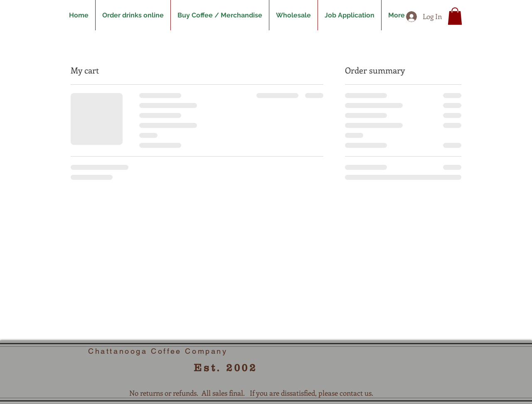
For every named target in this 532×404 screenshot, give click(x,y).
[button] (455, 16)
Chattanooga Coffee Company (158, 351)
